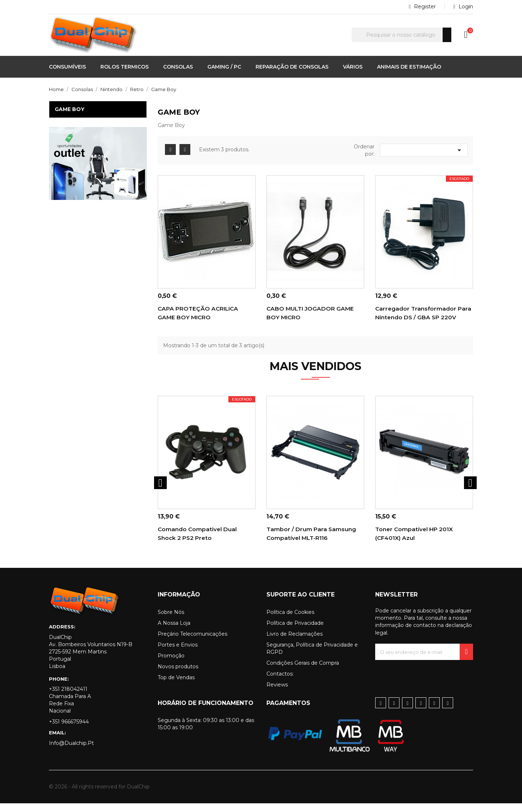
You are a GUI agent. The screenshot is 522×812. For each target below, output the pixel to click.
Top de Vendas (176, 686)
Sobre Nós (171, 621)
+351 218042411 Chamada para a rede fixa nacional (70, 709)
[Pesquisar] (401, 35)
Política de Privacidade (295, 632)
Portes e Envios (178, 653)
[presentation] (430, 683)
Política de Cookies (290, 621)
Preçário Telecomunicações (192, 643)
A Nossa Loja (174, 632)
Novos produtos (178, 675)
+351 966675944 (69, 730)
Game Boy (70, 109)
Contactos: (280, 682)
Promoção (171, 664)
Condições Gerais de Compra (303, 672)
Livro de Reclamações (295, 643)
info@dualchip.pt (71, 752)
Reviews (277, 693)
